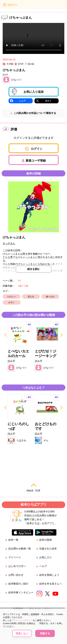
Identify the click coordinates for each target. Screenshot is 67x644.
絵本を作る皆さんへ (51, 584)
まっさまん (9, 243)
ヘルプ (43, 566)
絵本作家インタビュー (21, 592)
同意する (45, 633)
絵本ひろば (34, 5)
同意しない (22, 633)
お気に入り (46, 557)
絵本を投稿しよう (49, 575)
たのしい (12, 296)
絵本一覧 (13, 540)
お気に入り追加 (34, 92)
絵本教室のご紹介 (18, 584)
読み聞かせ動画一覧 (20, 548)
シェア (22, 101)
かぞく (12, 302)
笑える (31, 296)
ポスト (48, 101)
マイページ (15, 557)
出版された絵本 (48, 548)
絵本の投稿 (46, 540)
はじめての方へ (17, 566)
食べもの (50, 296)
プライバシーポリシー (22, 620)
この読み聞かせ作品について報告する (35, 113)
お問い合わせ (16, 575)
